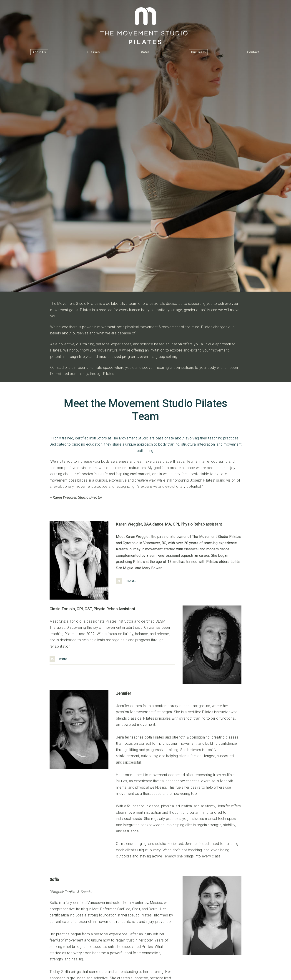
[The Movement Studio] (145, 9)
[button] (179, 581)
